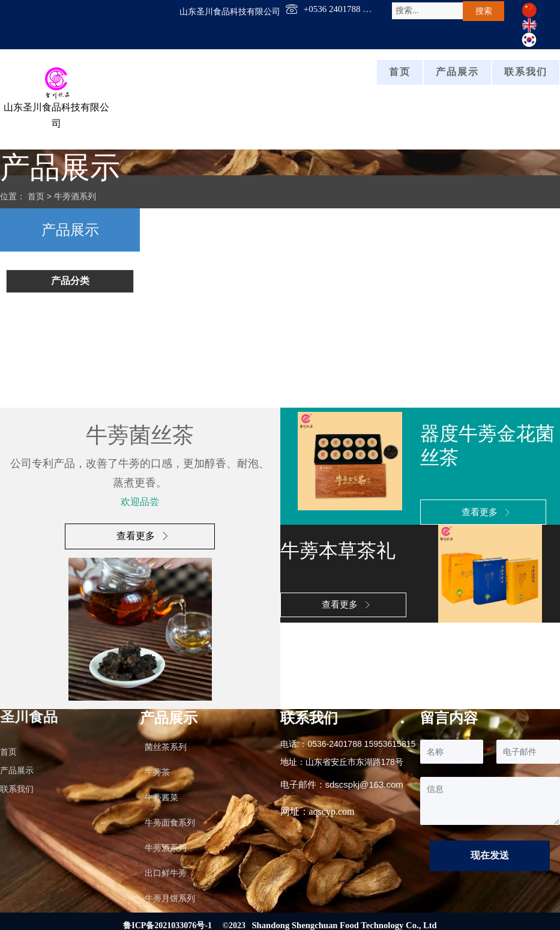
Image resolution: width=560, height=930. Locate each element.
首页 (36, 196)
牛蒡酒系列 (75, 196)
